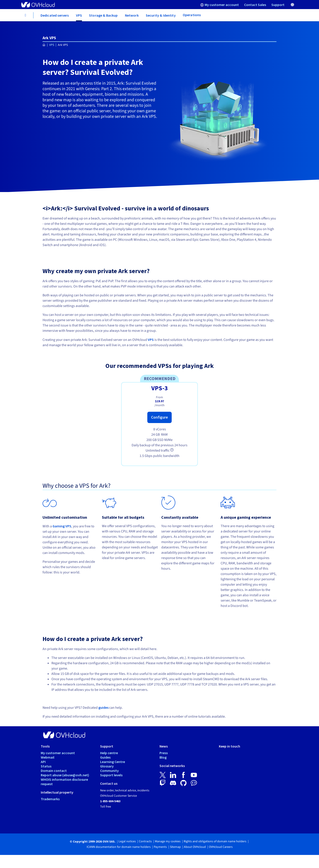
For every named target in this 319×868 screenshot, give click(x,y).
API (43, 762)
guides (103, 707)
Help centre (109, 753)
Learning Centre (113, 762)
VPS (52, 45)
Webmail (48, 757)
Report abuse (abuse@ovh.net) (65, 775)
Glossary (107, 766)
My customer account (58, 753)
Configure (159, 417)
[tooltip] (172, 450)
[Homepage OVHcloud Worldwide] (44, 45)
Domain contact (54, 771)
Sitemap (175, 847)
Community (109, 771)
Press (164, 753)
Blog (163, 757)
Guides (105, 757)
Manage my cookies (168, 841)
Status (46, 766)
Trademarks (50, 799)
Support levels (111, 775)
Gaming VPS (62, 526)
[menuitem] (220, 5)
